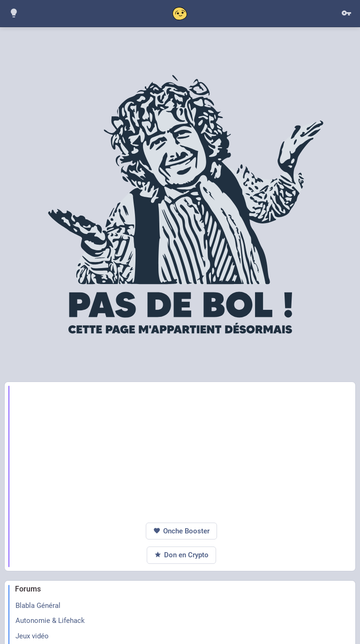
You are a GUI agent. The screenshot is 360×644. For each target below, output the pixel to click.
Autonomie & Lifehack (50, 621)
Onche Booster (181, 531)
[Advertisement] (182, 452)
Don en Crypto (181, 555)
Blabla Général (38, 606)
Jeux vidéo (32, 636)
